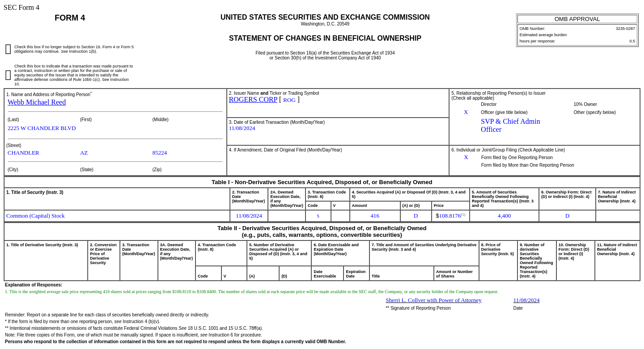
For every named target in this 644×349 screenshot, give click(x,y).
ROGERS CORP (253, 99)
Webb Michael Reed (37, 102)
